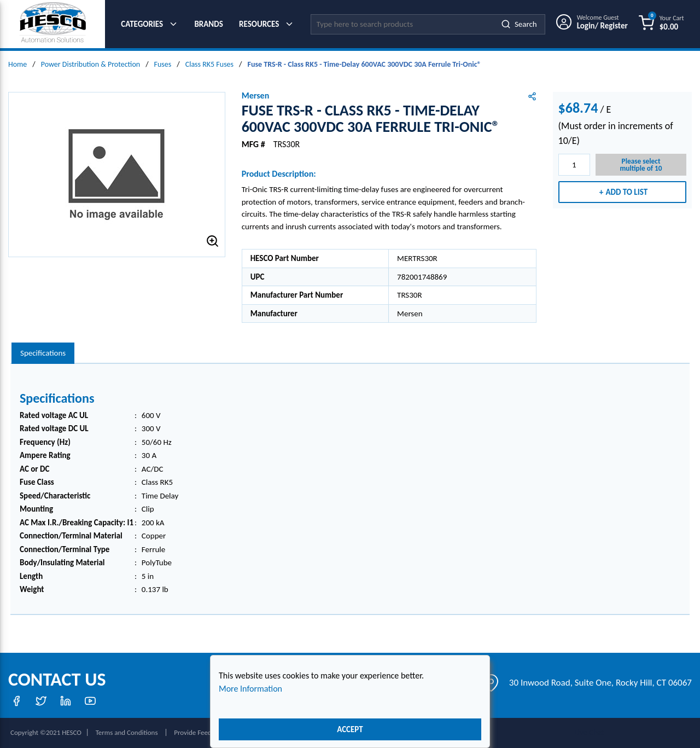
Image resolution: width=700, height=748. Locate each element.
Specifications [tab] (43, 353)
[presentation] (43, 353)
